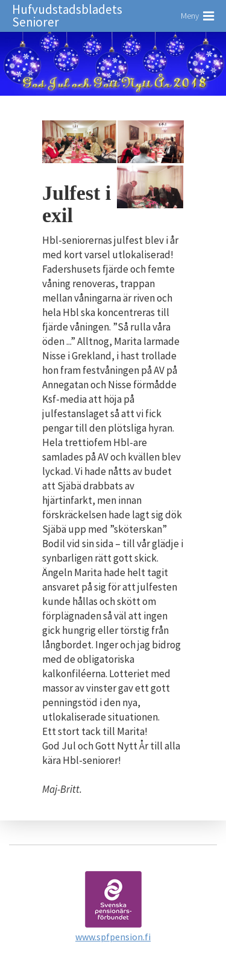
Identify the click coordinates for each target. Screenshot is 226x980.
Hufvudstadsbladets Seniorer (67, 16)
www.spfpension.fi (113, 937)
